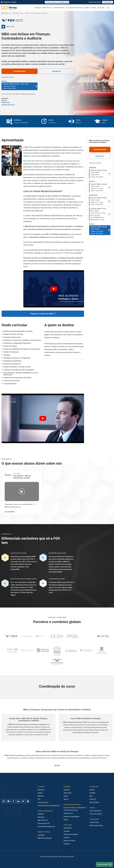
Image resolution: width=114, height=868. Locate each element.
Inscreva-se (56, 71)
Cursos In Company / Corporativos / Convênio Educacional (75, 809)
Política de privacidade (71, 834)
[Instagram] (4, 801)
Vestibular (41, 814)
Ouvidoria (67, 831)
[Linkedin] (18, 801)
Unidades (87, 8)
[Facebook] (13, 801)
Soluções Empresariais (95, 2)
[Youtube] (8, 801)
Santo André (67, 793)
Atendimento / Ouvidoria (9, 2)
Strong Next (101, 8)
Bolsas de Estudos (69, 841)
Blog (91, 796)
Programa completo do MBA (43, 314)
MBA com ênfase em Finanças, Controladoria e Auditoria (37, 13)
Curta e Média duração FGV (46, 827)
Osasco (66, 799)
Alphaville (67, 790)
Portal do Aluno (108, 2)
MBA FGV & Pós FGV (18, 13)
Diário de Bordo (94, 802)
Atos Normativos (43, 802)
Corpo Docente (94, 822)
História (40, 793)
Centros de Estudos (96, 814)
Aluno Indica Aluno (95, 811)
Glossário (67, 837)
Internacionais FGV (59, 8)
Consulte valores (19, 71)
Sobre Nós (41, 790)
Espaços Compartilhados (72, 817)
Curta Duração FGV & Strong (74, 8)
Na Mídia (92, 793)
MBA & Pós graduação (45, 838)
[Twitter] (23, 801)
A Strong (94, 8)
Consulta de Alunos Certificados (49, 806)
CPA (39, 799)
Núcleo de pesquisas (96, 825)
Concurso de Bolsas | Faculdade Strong (57, 2)
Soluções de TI (68, 813)
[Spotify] (28, 801)
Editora (66, 820)
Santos (66, 796)
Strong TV (93, 799)
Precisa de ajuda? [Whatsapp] (104, 864)
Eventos (92, 790)
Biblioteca (41, 796)
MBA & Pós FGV (47, 8)
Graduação (38, 8)
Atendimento (68, 828)
